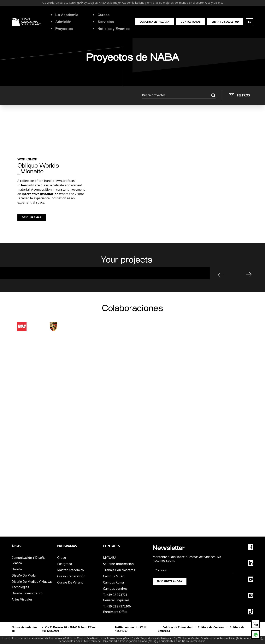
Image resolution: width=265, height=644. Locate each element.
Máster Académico (71, 570)
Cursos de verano (70, 582)
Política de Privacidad (177, 627)
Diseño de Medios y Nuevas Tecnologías (32, 584)
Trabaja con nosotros (119, 570)
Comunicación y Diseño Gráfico (29, 560)
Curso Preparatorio (71, 576)
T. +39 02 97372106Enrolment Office (117, 609)
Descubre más (32, 217)
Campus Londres (115, 589)
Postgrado (65, 564)
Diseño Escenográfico (27, 593)
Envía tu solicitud (225, 22)
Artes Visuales (22, 599)
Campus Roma (113, 582)
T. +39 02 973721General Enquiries (116, 597)
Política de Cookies (211, 627)
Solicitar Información (118, 564)
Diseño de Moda (24, 575)
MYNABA (110, 558)
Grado (62, 558)
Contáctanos (191, 22)
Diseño (17, 569)
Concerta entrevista (154, 22)
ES (250, 22)
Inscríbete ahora (170, 581)
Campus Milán (114, 576)
